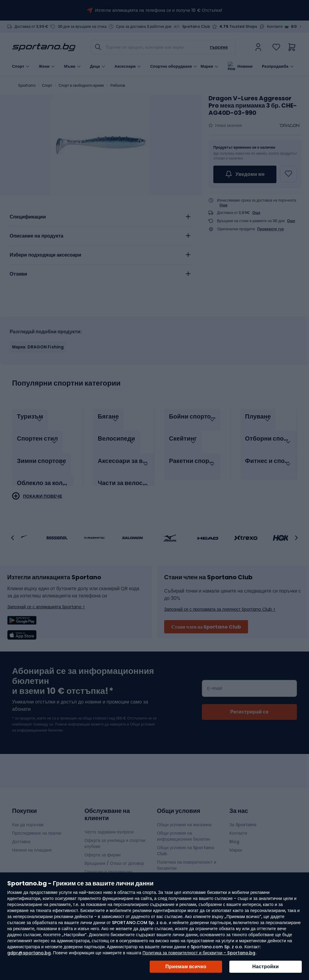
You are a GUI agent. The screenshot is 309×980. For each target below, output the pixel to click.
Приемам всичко (186, 967)
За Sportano (243, 825)
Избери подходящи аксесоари (45, 255)
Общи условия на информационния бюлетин (183, 836)
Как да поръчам (28, 825)
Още (223, 205)
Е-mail (215, 688)
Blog (234, 842)
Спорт (47, 85)
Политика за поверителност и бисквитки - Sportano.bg (199, 953)
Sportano (27, 85)
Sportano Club (196, 27)
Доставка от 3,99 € (31, 27)
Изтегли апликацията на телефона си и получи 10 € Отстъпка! (159, 10)
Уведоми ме (245, 174)
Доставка (21, 842)
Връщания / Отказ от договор (114, 863)
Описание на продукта (37, 236)
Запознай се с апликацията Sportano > (46, 607)
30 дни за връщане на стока (82, 27)
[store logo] (44, 47)
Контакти (275, 27)
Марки (207, 66)
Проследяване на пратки (37, 833)
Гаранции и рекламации (108, 872)
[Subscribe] (249, 712)
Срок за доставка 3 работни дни (144, 27)
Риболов (118, 85)
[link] (258, 47)
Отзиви (18, 274)
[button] (13, 538)
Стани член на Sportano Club (206, 627)
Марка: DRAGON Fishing (38, 347)
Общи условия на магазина (184, 825)
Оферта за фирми (103, 855)
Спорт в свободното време (81, 85)
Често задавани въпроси (109, 832)
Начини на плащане (32, 850)
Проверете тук (271, 229)
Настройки (266, 967)
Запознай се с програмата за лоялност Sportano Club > (220, 609)
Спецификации (28, 217)
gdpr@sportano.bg (29, 953)
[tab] (101, 217)
